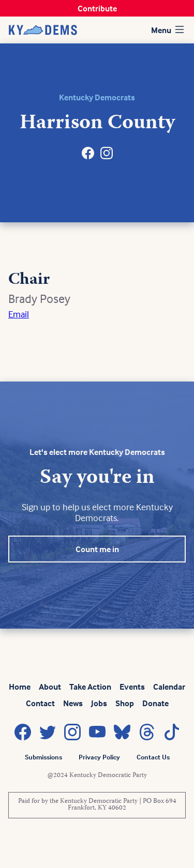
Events (132, 687)
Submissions (43, 757)
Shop (125, 703)
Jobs (99, 703)
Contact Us (153, 757)
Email (19, 314)
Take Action (90, 687)
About (50, 687)
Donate (155, 703)
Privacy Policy (99, 757)
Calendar (169, 687)
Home (20, 687)
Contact (40, 703)
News (73, 703)
